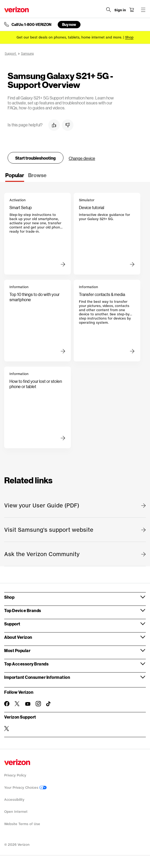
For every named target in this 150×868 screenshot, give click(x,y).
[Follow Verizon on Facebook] (7, 704)
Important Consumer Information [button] (37, 677)
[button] (54, 125)
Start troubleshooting (35, 158)
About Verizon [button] (18, 637)
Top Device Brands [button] (23, 610)
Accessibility (14, 800)
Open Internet (16, 812)
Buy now (69, 24)
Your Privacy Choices (25, 788)
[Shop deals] (129, 37)
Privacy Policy (15, 775)
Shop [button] (9, 597)
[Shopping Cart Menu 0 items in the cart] (132, 10)
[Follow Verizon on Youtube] (28, 704)
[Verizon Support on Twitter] (7, 729)
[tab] (15, 177)
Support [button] (12, 624)
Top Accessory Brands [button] (26, 664)
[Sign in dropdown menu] (120, 10)
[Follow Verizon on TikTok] (49, 704)
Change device (82, 158)
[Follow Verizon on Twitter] (17, 704)
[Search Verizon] (109, 10)
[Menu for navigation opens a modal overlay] (143, 10)
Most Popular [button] (17, 650)
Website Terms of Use (22, 824)
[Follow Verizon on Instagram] (38, 704)
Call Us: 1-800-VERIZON (31, 25)
